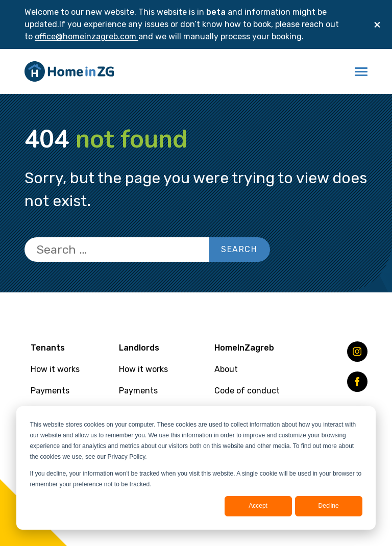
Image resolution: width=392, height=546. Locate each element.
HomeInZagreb (244, 348)
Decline (329, 506)
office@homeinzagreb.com (87, 36)
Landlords (139, 348)
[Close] (377, 24)
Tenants (48, 348)
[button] (361, 71)
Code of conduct (247, 391)
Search (239, 249)
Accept (258, 506)
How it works (55, 369)
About (226, 369)
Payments (50, 391)
